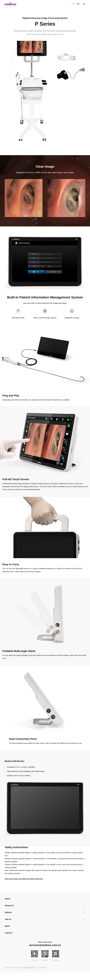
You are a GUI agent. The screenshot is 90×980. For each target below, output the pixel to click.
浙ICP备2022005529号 (29, 975)
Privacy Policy (42, 975)
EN (78, 4)
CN (73, 4)
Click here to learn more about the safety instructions (24, 886)
